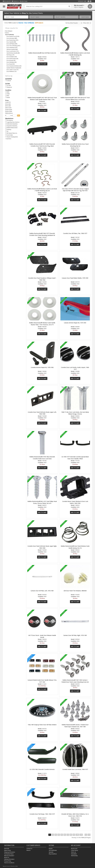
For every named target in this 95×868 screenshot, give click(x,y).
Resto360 (7, 849)
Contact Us (15, 1)
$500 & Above (9, 113)
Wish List (74, 852)
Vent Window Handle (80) (13, 53)
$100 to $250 (9, 110)
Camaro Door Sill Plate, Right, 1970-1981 (75, 635)
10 (77, 835)
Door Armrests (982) (12, 38)
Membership (74, 856)
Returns (28, 850)
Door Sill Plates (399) (12, 44)
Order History (75, 850)
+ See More (8, 139)
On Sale (8, 85)
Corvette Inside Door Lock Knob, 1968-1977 (75, 769)
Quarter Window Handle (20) (14, 68)
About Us (7, 857)
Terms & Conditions (9, 863)
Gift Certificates (53, 850)
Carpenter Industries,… (12, 126)
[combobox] (16, 17)
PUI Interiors (9, 120)
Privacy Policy (8, 861)
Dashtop (8, 129)
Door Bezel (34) (11, 64)
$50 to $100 (8, 108)
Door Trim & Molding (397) (13, 46)
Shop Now (85, 17)
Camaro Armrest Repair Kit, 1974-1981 (75, 323)
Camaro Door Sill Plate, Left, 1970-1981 (42, 591)
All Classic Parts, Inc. (11, 133)
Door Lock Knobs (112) (13, 51)
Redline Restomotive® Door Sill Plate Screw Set (42, 53)
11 (81, 835)
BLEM (8, 97)
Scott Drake (9, 135)
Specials (51, 852)
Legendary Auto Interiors (12, 122)
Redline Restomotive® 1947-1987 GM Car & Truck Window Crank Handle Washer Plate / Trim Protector (42, 99)
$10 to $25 (8, 104)
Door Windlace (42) (12, 62)
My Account (74, 849)
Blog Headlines (53, 854)
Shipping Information (10, 852)
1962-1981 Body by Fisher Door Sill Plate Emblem (42, 725)
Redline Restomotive (11, 128)
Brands (51, 849)
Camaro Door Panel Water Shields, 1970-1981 (75, 278)
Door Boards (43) (11, 60)
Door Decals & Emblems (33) (14, 66)
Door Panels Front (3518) (13, 36)
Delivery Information (9, 859)
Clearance (9, 87)
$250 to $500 (9, 111)
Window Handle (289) (12, 49)
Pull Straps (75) (10, 55)
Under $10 (8, 102)
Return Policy (7, 850)
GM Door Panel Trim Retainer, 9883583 (75, 591)
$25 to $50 (8, 106)
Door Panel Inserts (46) (12, 59)
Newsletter (74, 854)
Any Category (9, 31)
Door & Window (29, 23)
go (19, 116)
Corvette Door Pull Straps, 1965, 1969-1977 (42, 814)
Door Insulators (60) (12, 57)
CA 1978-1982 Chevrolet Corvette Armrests (42, 769)
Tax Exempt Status (9, 854)
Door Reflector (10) (12, 71)
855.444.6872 (7, 1)
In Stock (8, 81)
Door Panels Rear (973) (12, 40)
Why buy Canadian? (9, 856)
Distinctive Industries (11, 124)
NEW (7, 92)
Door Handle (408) (11, 42)
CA (7, 131)
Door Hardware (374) (12, 48)
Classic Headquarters (12, 137)
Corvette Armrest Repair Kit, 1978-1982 (42, 367)
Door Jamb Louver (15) (12, 70)
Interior (21, 23)
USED (8, 94)
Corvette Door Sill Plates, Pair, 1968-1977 (75, 233)
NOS (7, 96)
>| (89, 835)
